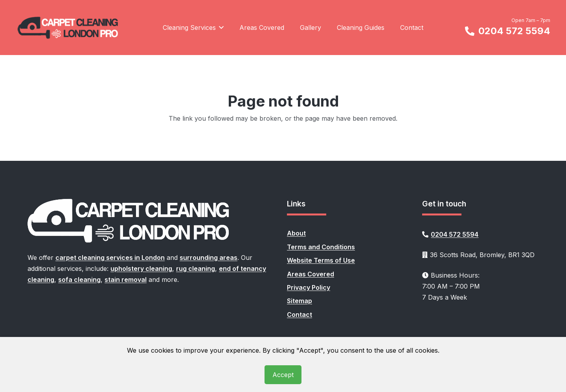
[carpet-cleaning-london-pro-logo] (68, 28)
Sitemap (300, 301)
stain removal (126, 280)
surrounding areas (209, 258)
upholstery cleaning (141, 269)
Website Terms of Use (321, 260)
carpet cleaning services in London (110, 258)
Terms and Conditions (321, 247)
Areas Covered (311, 274)
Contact (300, 315)
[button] (220, 28)
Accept (283, 375)
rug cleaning (196, 269)
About (296, 233)
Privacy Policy (309, 287)
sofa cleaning (79, 280)
